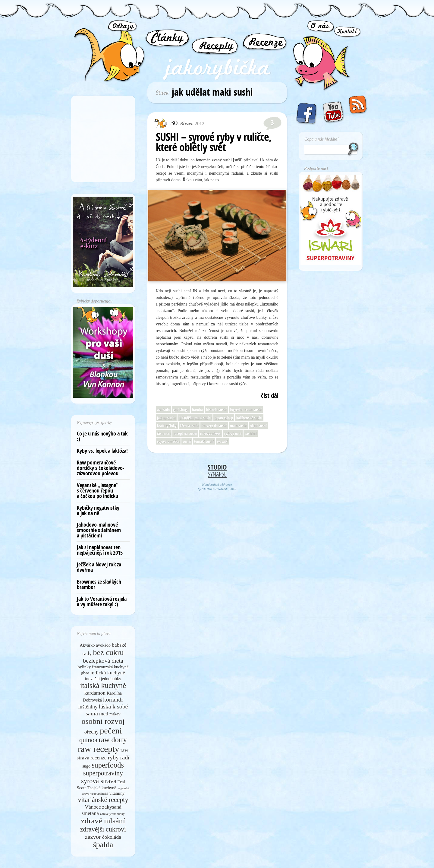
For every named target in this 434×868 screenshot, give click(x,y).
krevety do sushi (214, 426)
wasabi (222, 441)
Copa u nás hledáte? (322, 139)
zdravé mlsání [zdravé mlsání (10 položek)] (103, 821)
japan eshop (224, 418)
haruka (197, 410)
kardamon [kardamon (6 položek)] (95, 693)
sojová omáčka (168, 441)
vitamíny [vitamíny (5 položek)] (117, 793)
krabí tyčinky (167, 426)
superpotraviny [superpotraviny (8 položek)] (103, 773)
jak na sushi (166, 418)
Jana (159, 120)
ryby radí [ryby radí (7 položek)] (119, 757)
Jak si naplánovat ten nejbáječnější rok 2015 (100, 550)
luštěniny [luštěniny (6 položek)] (88, 707)
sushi (187, 441)
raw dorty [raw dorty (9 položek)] (113, 740)
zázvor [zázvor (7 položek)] (93, 837)
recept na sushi (185, 433)
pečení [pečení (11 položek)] (111, 731)
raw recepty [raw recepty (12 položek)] (99, 749)
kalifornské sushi (249, 418)
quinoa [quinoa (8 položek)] (88, 740)
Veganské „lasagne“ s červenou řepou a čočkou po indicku (98, 491)
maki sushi (238, 426)
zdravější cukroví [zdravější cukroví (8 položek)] (103, 829)
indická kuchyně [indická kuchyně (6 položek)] (108, 673)
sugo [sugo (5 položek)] (86, 766)
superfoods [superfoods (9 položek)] (108, 765)
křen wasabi (189, 426)
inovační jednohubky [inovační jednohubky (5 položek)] (103, 679)
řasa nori (164, 433)
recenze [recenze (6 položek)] (98, 758)
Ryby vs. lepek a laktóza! (102, 451)
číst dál (270, 396)
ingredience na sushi (246, 410)
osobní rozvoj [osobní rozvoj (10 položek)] (103, 721)
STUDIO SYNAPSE (215, 489)
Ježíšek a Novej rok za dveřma (99, 567)
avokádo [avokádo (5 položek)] (103, 645)
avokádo (163, 410)
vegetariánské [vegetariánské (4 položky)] (99, 794)
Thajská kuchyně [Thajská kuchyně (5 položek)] (101, 788)
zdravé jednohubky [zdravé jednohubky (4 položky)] (112, 814)
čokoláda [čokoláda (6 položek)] (112, 837)
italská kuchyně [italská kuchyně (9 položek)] (103, 685)
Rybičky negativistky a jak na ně (98, 510)
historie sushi (216, 410)
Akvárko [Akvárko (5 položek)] (87, 645)
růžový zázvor (211, 433)
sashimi (251, 433)
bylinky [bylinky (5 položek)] (84, 667)
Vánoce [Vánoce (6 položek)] (93, 807)
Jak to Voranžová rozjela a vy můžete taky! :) (102, 602)
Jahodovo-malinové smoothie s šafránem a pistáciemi (99, 530)
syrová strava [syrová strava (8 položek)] (99, 781)
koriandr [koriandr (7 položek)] (113, 699)
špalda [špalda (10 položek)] (103, 845)
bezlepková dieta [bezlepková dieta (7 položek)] (103, 661)
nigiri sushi (258, 426)
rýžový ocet (233, 433)
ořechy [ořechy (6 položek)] (92, 732)
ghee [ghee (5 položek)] (85, 673)
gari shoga (181, 410)
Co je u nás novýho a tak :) (102, 436)
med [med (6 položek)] (104, 714)
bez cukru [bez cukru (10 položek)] (108, 653)
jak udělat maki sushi (195, 418)
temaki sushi (204, 441)
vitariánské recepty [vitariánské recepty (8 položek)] (103, 800)
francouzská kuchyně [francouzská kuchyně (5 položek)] (110, 667)
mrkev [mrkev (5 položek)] (115, 714)
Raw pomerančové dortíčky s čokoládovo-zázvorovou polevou (101, 468)
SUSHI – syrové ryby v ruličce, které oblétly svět (214, 142)
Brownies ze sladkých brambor (99, 584)
